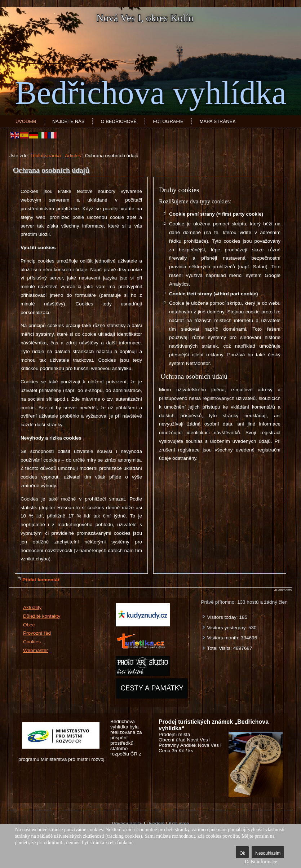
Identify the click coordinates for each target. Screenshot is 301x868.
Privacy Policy (127, 823)
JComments (283, 590)
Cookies (32, 642)
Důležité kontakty (42, 616)
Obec (29, 625)
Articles (73, 156)
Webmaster (36, 650)
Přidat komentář (41, 580)
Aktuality (32, 607)
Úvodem (26, 121)
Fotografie (168, 121)
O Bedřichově (119, 121)
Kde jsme (179, 823)
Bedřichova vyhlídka (151, 93)
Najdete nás (68, 121)
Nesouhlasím (268, 853)
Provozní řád (37, 633)
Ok (242, 853)
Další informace (261, 862)
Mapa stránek (218, 121)
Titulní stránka (46, 156)
